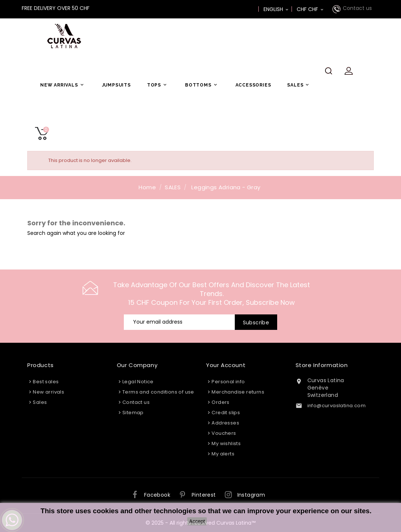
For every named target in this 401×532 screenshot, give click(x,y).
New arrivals (48, 392)
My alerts (223, 454)
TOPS (158, 85)
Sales (40, 402)
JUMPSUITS (116, 85)
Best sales (46, 382)
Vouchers (224, 433)
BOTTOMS (202, 85)
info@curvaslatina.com (337, 406)
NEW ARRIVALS (63, 85)
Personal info (228, 382)
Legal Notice (138, 382)
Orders (220, 402)
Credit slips (226, 413)
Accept (197, 521)
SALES (299, 85)
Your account (226, 365)
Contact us (357, 8)
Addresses (225, 423)
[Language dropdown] (276, 9)
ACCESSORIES (253, 85)
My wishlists (226, 443)
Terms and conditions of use (158, 392)
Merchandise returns (238, 392)
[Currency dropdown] (311, 9)
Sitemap (133, 413)
